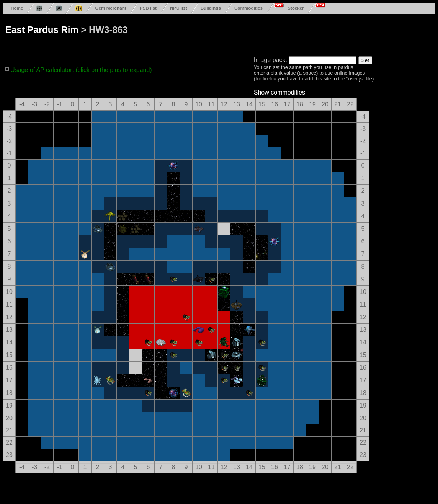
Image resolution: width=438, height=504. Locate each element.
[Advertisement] (296, 34)
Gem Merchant (110, 8)
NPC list (179, 8)
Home (17, 8)
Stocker (296, 8)
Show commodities (279, 92)
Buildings (211, 8)
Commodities (248, 8)
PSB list (148, 8)
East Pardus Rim (42, 30)
